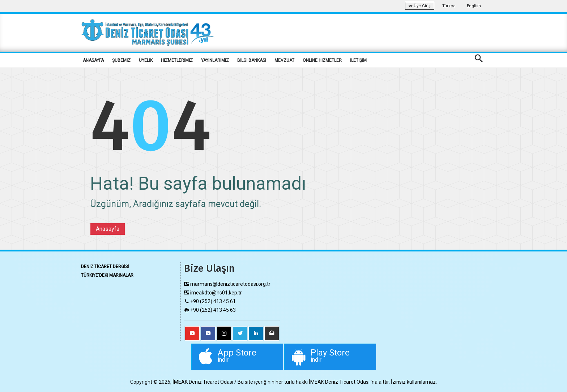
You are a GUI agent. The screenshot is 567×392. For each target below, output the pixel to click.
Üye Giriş (420, 6)
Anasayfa (108, 229)
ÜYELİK (146, 60)
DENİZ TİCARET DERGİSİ (105, 267)
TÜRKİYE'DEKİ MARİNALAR (107, 275)
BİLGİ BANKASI (252, 60)
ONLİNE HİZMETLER (322, 60)
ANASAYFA (93, 60)
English (474, 6)
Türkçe (449, 6)
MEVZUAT (284, 60)
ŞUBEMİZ (121, 60)
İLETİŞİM (358, 60)
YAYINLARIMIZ (215, 60)
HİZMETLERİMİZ (177, 60)
